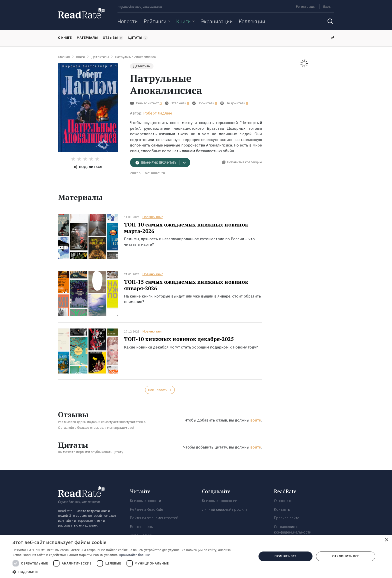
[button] (131, 572)
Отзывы (113, 38)
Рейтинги (155, 21)
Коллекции (252, 21)
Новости (128, 21)
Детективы (142, 66)
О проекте (283, 501)
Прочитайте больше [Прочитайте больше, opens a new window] (134, 555)
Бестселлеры (142, 527)
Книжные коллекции (220, 501)
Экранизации (217, 21)
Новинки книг (153, 217)
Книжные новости (145, 501)
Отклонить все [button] (346, 556)
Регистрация (306, 7)
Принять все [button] (285, 556)
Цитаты (138, 38)
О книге (65, 38)
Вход (327, 7)
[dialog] (196, 556)
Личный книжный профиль (225, 509)
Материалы (87, 38)
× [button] (386, 540)
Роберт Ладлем (157, 113)
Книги (183, 21)
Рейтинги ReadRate (147, 509)
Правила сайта (287, 518)
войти (256, 420)
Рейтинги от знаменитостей (154, 518)
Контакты (282, 509)
